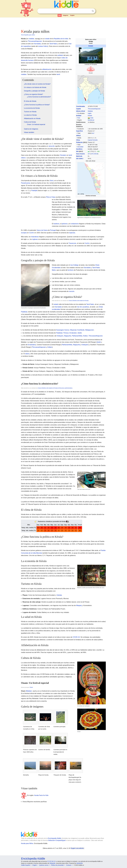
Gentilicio (79, 149)
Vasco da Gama (42, 230)
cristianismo (75, 224)
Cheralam (63, 155)
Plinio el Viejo (51, 197)
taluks (27, 354)
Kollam (85, 336)
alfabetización (47, 69)
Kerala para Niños (27, 843)
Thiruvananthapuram (94, 109)
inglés (90, 113)
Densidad (80, 147)
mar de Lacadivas (83, 307)
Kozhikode (81, 330)
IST (89, 154)
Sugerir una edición (77, 848)
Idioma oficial (81, 111)
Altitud (78, 136)
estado (47, 39)
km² (93, 133)
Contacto (69, 865)
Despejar (89, 11)
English (72, 15)
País (79, 118)
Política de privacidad (57, 865)
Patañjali (34, 191)
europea (24, 233)
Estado (91, 46)
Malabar (90, 111)
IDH (77, 151)
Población (79, 142)
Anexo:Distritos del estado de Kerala (79, 301)
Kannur (67, 330)
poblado (60, 55)
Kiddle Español (26, 865)
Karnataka (37, 44)
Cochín (32, 233)
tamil (58, 74)
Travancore (72, 243)
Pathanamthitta (77, 336)
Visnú (52, 181)
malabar (31, 39)
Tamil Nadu (53, 44)
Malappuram (89, 330)
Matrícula (79, 156)
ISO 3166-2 (80, 159)
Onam (31, 687)
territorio (71, 270)
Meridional (91, 120)
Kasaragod (60, 330)
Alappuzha (68, 336)
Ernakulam (73, 333)
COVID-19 (76, 637)
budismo (57, 224)
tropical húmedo (93, 140)
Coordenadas (81, 106)
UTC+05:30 (94, 154)
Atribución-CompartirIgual (57, 840)
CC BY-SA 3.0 (51, 861)
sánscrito (52, 146)
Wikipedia (52, 863)
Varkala (59, 595)
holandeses (35, 237)
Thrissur (66, 333)
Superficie (80, 131)
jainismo (65, 224)
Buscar (93, 11)
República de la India (61, 39)
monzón (72, 291)
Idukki (80, 333)
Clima (78, 140)
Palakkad (24, 312)
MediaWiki (80, 863)
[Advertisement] (63, 23)
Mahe (54, 270)
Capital (78, 109)
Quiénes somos (44, 865)
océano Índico (43, 46)
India (92, 118)
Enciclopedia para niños (28, 35)
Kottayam (60, 336)
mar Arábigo (74, 265)
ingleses (35, 239)
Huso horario (80, 154)
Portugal (53, 230)
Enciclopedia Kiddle (54, 838)
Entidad (79, 116)
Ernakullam (32, 345)
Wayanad (73, 330)
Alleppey (79, 605)
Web (60, 15)
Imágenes (65, 15)
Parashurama (26, 183)
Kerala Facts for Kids (41, 795)
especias (72, 233)
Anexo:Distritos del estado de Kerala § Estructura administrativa (55, 388)
